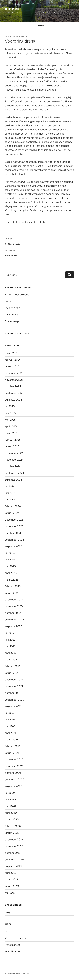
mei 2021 (10, 726)
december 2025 (14, 373)
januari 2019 (12, 886)
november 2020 (14, 766)
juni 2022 (10, 640)
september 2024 (15, 473)
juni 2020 (10, 800)
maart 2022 (12, 660)
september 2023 (15, 540)
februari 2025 (13, 440)
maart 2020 (12, 819)
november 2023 (14, 526)
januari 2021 (12, 753)
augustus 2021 (13, 706)
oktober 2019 (13, 853)
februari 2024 (13, 506)
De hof (9, 301)
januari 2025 (12, 446)
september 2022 (14, 620)
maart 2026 (12, 353)
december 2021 (14, 680)
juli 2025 (10, 406)
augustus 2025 (14, 400)
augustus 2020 (14, 786)
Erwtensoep (12, 321)
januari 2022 (12, 673)
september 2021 (14, 700)
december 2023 (14, 520)
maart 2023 (12, 580)
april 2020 (11, 813)
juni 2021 (10, 720)
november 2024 (14, 460)
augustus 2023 (14, 546)
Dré (27, 37)
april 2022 (11, 653)
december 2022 (14, 600)
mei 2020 (10, 806)
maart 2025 (12, 433)
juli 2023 (10, 553)
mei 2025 (10, 420)
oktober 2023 (13, 533)
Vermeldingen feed (16, 938)
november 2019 (14, 846)
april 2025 (11, 426)
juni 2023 (10, 560)
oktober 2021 (13, 693)
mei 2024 (10, 500)
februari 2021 (13, 746)
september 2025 (15, 393)
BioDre (12, 9)
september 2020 (15, 780)
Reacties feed (13, 945)
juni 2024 (10, 493)
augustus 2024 (14, 480)
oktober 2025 (13, 386)
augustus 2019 (13, 866)
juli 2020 (10, 793)
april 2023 (11, 573)
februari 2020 (13, 826)
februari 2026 (13, 360)
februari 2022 (13, 666)
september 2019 (14, 860)
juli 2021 (10, 713)
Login (8, 931)
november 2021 (14, 686)
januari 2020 (12, 833)
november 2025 (14, 380)
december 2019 (14, 840)
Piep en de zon (13, 308)
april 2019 (11, 873)
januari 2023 (12, 593)
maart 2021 (11, 740)
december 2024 (14, 453)
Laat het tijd (12, 315)
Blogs (8, 912)
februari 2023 (13, 586)
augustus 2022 (13, 626)
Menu (39, 25)
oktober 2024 (13, 466)
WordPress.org (14, 951)
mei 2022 (10, 646)
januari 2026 (12, 366)
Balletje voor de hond (17, 295)
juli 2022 (10, 633)
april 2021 (11, 733)
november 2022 (14, 606)
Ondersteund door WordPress (17, 973)
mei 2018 (10, 893)
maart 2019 (12, 879)
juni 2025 (10, 413)
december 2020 (14, 759)
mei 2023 (10, 566)
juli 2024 (10, 486)
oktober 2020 (13, 773)
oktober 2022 (13, 613)
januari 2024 (12, 513)
